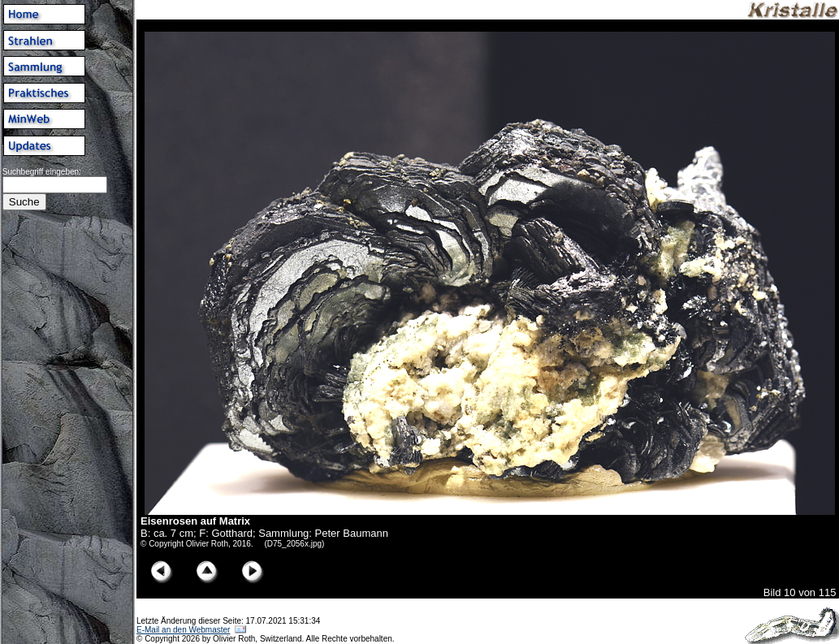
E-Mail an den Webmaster (183, 630)
